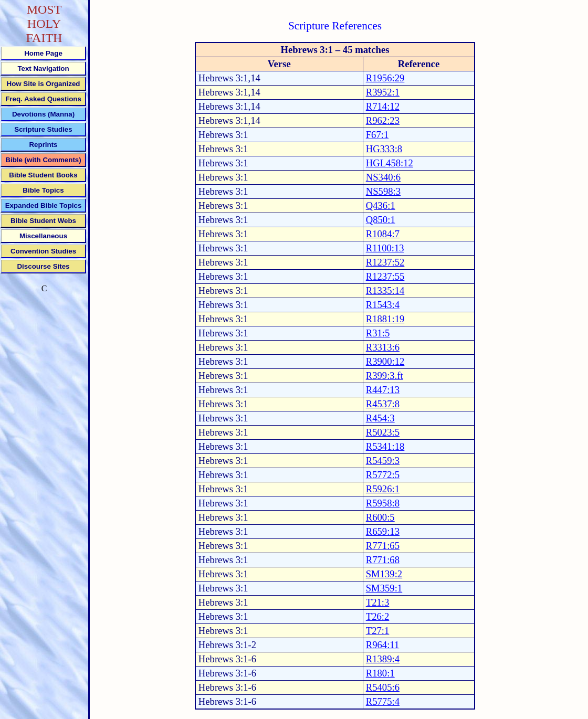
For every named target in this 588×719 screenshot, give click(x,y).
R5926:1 (383, 489)
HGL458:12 (390, 163)
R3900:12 (385, 361)
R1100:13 (385, 248)
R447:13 (383, 390)
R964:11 (383, 645)
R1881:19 (385, 319)
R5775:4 (383, 701)
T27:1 (378, 631)
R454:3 (380, 418)
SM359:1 (384, 588)
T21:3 (378, 602)
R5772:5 (383, 475)
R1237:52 (385, 262)
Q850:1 (381, 220)
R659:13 (383, 531)
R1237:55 (385, 276)
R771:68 (383, 560)
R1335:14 (385, 290)
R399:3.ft (385, 376)
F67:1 (377, 135)
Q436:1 (381, 205)
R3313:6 (383, 347)
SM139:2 (384, 574)
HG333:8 (384, 149)
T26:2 (378, 616)
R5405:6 (383, 687)
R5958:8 (383, 503)
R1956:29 (385, 78)
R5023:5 (383, 432)
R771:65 (383, 546)
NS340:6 (383, 177)
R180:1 (380, 673)
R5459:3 (383, 461)
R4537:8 (383, 404)
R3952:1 (383, 92)
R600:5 (380, 517)
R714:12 (383, 106)
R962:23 (383, 120)
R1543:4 (383, 305)
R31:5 (378, 333)
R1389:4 (383, 659)
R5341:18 (385, 446)
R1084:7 (383, 234)
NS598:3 (383, 191)
